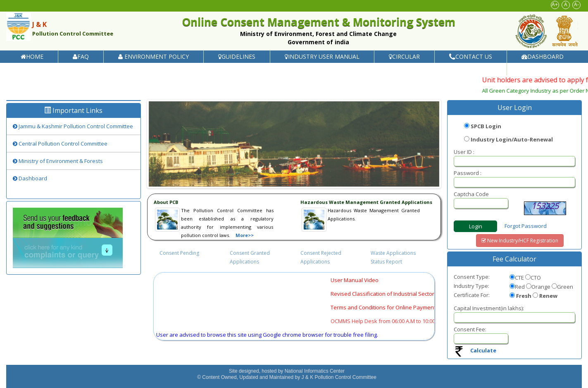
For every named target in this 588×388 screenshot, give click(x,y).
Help (531, 69)
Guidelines (237, 56)
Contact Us (471, 56)
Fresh (524, 296)
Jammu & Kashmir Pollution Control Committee (73, 126)
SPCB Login (486, 126)
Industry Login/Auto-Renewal (512, 139)
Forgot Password (526, 226)
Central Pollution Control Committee (60, 144)
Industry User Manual (322, 56)
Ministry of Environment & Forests (58, 161)
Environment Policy (154, 56)
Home (32, 56)
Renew (548, 296)
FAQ (81, 56)
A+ (555, 4)
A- (576, 4)
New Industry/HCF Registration (520, 241)
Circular (404, 56)
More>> (245, 235)
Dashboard (543, 56)
